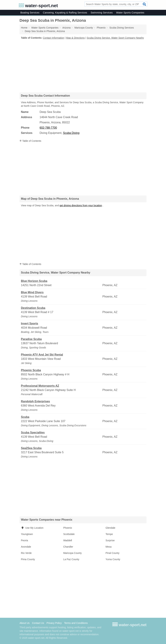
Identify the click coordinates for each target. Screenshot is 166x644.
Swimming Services (102, 13)
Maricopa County (73, 553)
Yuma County (113, 559)
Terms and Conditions (76, 623)
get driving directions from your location (81, 205)
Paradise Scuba (31, 339)
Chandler (68, 547)
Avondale (26, 547)
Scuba (25, 417)
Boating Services (30, 13)
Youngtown (27, 534)
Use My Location (32, 528)
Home (24, 28)
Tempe (109, 534)
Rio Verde (26, 553)
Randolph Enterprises (35, 401)
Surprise (110, 540)
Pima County (28, 559)
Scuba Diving (71, 133)
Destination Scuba (33, 308)
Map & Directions (75, 38)
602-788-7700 (48, 128)
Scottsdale (69, 534)
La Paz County (71, 559)
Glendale (110, 528)
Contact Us (38, 623)
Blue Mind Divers (32, 292)
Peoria (24, 540)
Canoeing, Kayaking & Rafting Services (65, 13)
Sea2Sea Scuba (31, 448)
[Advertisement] (83, 66)
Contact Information (54, 38)
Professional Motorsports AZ (40, 386)
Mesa (108, 547)
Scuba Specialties (33, 433)
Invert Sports (30, 323)
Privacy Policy (54, 623)
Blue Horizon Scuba (34, 281)
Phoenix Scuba (31, 370)
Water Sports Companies (130, 13)
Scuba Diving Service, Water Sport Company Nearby (115, 38)
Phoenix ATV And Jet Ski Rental (42, 355)
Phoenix (68, 528)
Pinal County (112, 553)
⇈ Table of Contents (30, 141)
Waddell (68, 540)
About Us (25, 623)
